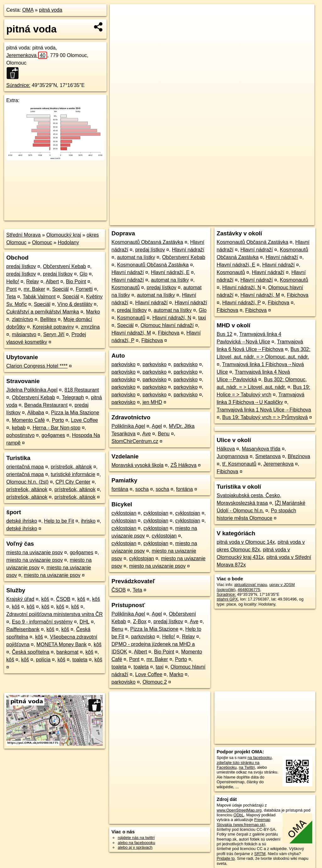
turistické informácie (73, 474)
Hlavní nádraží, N (172, 318)
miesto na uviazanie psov (35, 552)
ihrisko (88, 521)
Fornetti (84, 289)
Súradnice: (18, 85)
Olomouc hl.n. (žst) (27, 482)
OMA (28, 10)
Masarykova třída (261, 449)
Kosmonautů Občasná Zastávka (147, 242)
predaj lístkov (21, 266)
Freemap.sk (238, 221)
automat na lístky (136, 257)
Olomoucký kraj (64, 235)
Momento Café (28, 420)
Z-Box (140, 621)
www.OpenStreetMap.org (239, 810)
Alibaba (36, 413)
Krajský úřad (20, 599)
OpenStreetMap (206, 221)
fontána (120, 489)
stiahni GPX (227, 599)
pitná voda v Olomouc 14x (246, 542)
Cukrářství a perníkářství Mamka (43, 312)
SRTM (260, 854)
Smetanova (268, 456)
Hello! (13, 282)
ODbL (239, 815)
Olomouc (42, 242)
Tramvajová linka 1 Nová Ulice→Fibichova (264, 410)
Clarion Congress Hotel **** (37, 366)
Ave (146, 434)
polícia (43, 660)
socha (142, 489)
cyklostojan (124, 513)
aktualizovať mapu (251, 585)
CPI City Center (73, 482)
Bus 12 (225, 334)
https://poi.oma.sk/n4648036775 (286, 221)
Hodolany (69, 242)
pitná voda (51, 10)
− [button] (121, 25)
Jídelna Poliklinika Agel (32, 390)
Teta (11, 297)
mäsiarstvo (24, 334)
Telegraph (73, 397)
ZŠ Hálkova (183, 465)
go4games (53, 435)
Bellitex (48, 319)
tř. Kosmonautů (239, 464)
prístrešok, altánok (71, 467)
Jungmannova (233, 456)
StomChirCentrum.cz (135, 441)
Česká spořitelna (31, 652)
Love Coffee (84, 420)
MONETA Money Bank (62, 644)
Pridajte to (226, 858)
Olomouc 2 (155, 682)
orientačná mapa (25, 467)
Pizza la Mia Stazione (75, 413)
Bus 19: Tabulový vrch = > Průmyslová (265, 417)
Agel (157, 426)
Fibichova (169, 333)
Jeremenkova (27, 55)
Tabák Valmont (39, 297)
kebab (19, 428)
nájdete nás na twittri (136, 838)
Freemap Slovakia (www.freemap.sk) (244, 822)
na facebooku (260, 758)
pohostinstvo (20, 435)
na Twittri (247, 767)
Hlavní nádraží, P (241, 303)
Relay (33, 282)
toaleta (80, 660)
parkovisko (123, 364)
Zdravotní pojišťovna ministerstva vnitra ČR (55, 614)
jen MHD (152, 402)
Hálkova (226, 449)
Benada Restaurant (46, 405)
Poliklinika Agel (128, 426)
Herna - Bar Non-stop (57, 428)
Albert (52, 282)
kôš (45, 599)
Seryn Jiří (54, 334)
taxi (202, 318)
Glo (83, 274)
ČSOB (63, 599)
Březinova (299, 456)
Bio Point (76, 282)
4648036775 (249, 590)
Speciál (60, 289)
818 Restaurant (82, 390)
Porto (58, 420)
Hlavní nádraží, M (131, 333)
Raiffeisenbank (23, 629)
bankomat (67, 652)
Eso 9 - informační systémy (42, 622)
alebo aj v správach (135, 847)
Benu (164, 434)
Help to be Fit (59, 521)
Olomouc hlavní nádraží (167, 325)
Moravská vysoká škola (137, 465)
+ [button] (121, 15)
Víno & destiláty (75, 304)
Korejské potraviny (53, 327)
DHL (84, 622)
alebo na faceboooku (136, 843)
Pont (11, 289)
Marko (93, 312)
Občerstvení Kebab (65, 266)
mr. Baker (34, 289)
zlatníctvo (23, 319)
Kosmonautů (125, 287)
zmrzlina (91, 327)
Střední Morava (23, 235)
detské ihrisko (22, 521)
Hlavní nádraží (188, 250)
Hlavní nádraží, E (170, 272)
